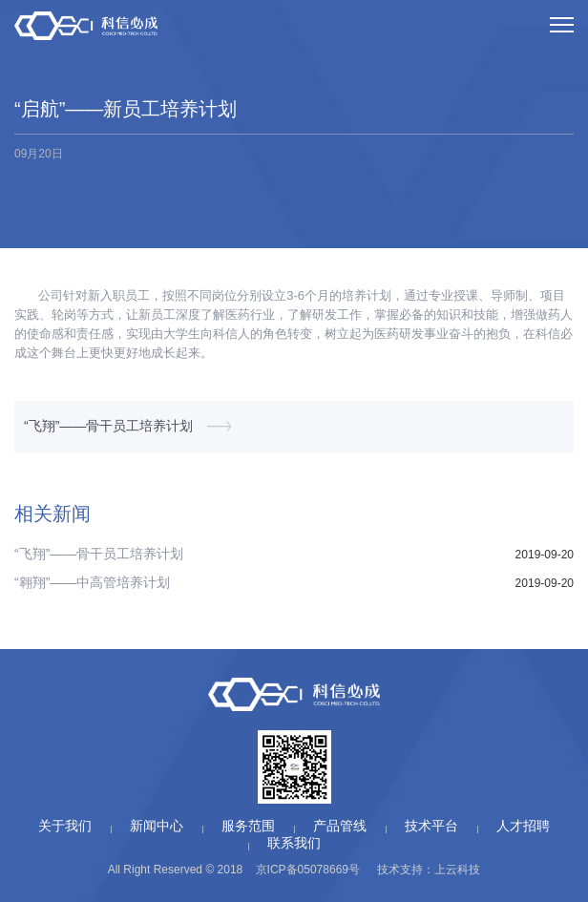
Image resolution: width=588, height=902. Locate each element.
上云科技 (457, 870)
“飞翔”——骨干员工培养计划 (108, 426)
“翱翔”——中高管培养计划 (92, 582)
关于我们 (65, 826)
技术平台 (431, 826)
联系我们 (294, 843)
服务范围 (248, 826)
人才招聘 (523, 826)
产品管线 (340, 826)
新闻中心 (157, 826)
